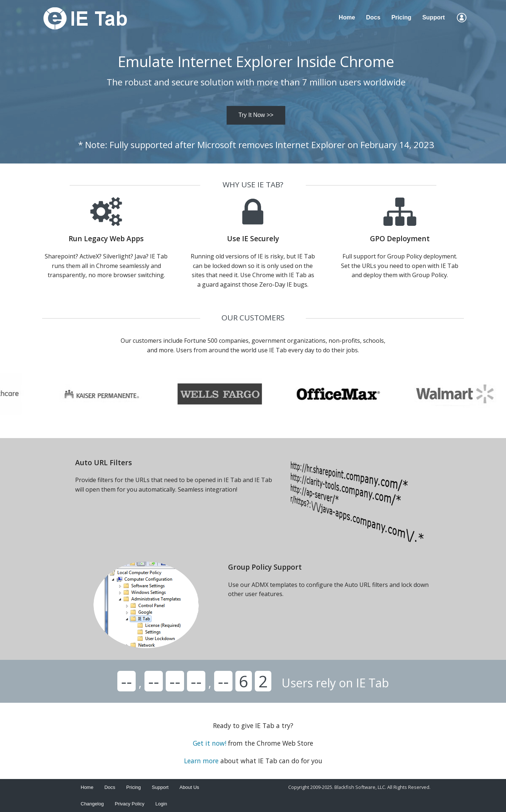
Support (434, 17)
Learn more (201, 761)
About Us (189, 787)
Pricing (401, 17)
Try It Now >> (256, 115)
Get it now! (210, 743)
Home (347, 17)
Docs (373, 17)
